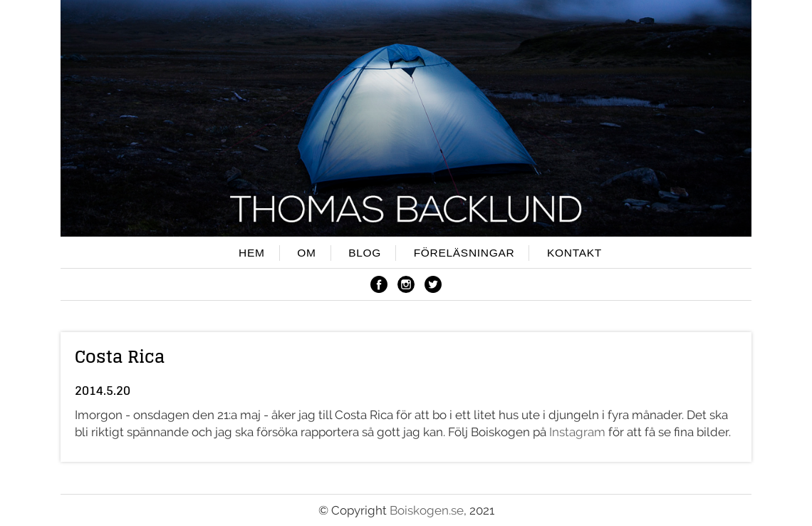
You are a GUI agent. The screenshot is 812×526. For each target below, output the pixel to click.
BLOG (365, 253)
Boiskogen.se (427, 510)
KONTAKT (574, 253)
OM (306, 253)
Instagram (577, 432)
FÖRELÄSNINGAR (464, 253)
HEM (252, 253)
